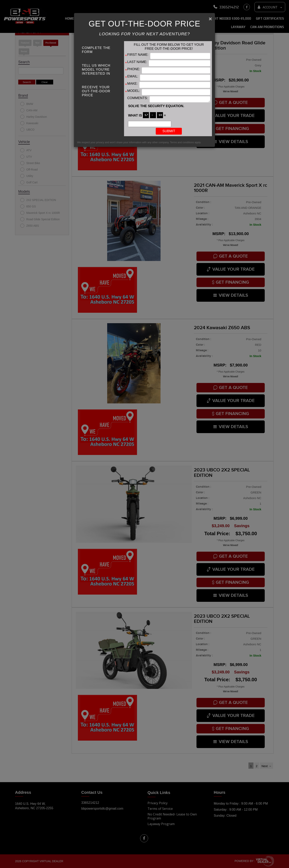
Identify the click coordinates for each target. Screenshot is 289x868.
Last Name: (137, 62)
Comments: (138, 98)
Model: (134, 91)
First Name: (138, 55)
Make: (132, 84)
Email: (133, 76)
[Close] (210, 19)
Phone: (134, 69)
